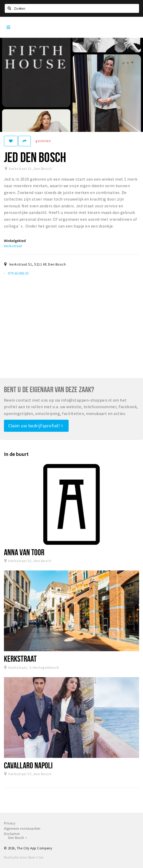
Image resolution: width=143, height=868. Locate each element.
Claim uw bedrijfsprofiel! (36, 426)
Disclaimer (12, 834)
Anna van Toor (24, 552)
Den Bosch (18, 838)
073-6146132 (18, 273)
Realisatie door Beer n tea (24, 857)
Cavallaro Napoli (28, 765)
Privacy (10, 823)
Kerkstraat (13, 246)
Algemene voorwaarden (22, 829)
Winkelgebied (15, 241)
